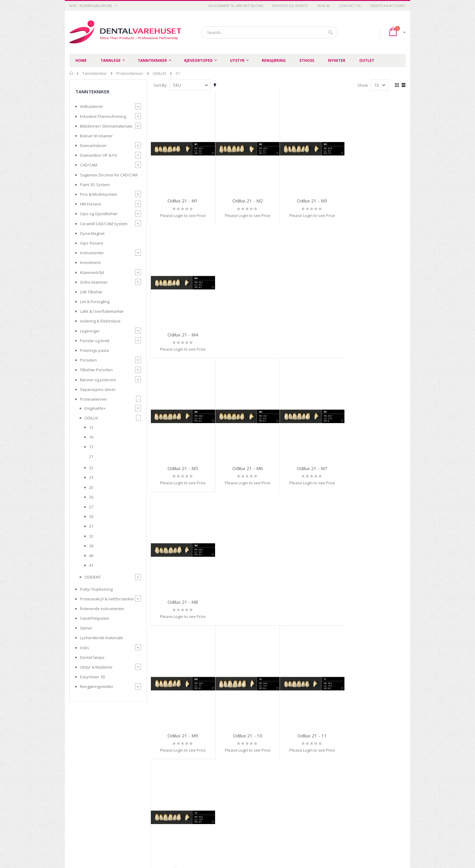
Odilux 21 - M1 (183, 201)
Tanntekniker (95, 73)
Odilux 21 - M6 (247, 334)
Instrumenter (92, 253)
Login (268, 810)
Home (72, 73)
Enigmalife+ (95, 408)
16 (91, 437)
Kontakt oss (221, 802)
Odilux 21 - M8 (376, 334)
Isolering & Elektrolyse (100, 321)
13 (91, 427)
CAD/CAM (89, 165)
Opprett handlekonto (229, 810)
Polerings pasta (94, 350)
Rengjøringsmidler (97, 686)
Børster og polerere (98, 380)
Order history (276, 794)
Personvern (167, 794)
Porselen (88, 360)
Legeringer (90, 331)
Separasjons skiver (98, 389)
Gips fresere (92, 243)
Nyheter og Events (290, 6)
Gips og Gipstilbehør (99, 214)
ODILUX (159, 73)
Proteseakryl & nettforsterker (107, 599)
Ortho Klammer (94, 282)
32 (91, 536)
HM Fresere (91, 204)
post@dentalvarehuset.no (94, 845)
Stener (86, 628)
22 (91, 468)
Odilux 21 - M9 (183, 468)
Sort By (160, 85)
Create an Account (388, 6)
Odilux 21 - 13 (183, 602)
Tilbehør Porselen (96, 370)
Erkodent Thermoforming (103, 116)
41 (91, 565)
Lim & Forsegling (95, 302)
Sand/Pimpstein (95, 618)
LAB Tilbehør (91, 292)
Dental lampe (92, 657)
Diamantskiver (93, 145)
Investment (90, 262)
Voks (85, 648)
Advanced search (280, 802)
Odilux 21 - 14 (247, 602)
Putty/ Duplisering (96, 589)
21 (91, 456)
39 (91, 546)
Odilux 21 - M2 (247, 201)
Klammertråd (92, 272)
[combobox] (269, 32)
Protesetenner (130, 73)
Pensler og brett (95, 341)
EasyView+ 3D (93, 677)
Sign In (324, 6)
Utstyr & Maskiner (96, 667)
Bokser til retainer (96, 136)
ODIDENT (93, 577)
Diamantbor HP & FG (99, 155)
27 (91, 507)
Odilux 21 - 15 (312, 602)
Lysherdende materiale (101, 638)
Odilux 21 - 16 (376, 602)
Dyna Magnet (92, 233)
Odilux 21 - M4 (376, 201)
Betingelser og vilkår (174, 802)
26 (91, 497)
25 (91, 487)
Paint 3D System (95, 185)
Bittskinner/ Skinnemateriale (106, 126)
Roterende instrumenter (102, 609)
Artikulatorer (91, 106)
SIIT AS (314, 846)
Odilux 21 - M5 (183, 334)
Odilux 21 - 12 (376, 468)
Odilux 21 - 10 (247, 468)
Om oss (217, 794)
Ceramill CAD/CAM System (104, 224)
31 (91, 526)
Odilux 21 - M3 (312, 201)
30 (91, 516)
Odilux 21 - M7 (312, 334)
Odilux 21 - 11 (312, 468)
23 (91, 477)
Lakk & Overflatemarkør (102, 311)
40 (91, 556)
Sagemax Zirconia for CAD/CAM (109, 175)
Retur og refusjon (172, 810)
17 (91, 447)
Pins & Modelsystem (99, 194)
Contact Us (350, 6)
